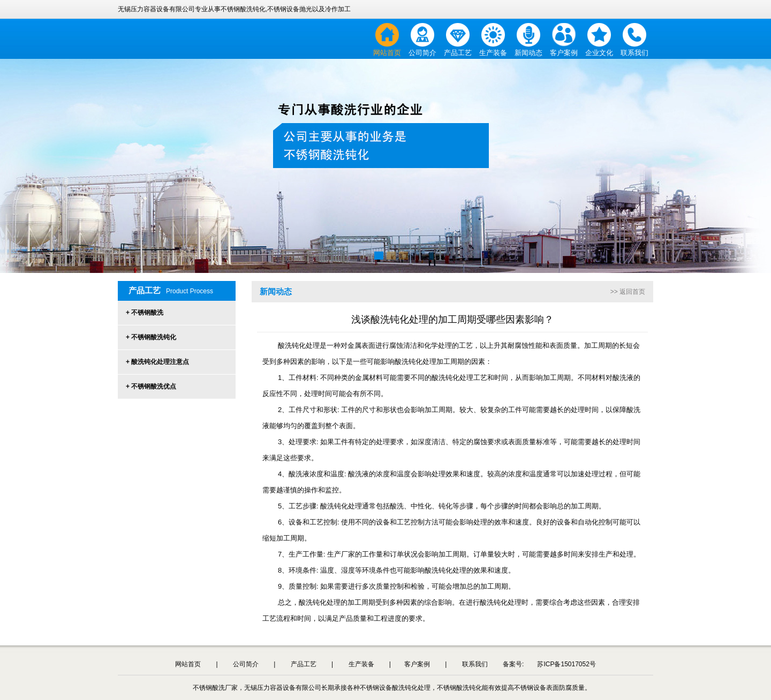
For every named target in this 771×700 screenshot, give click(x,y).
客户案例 (564, 53)
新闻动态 (528, 53)
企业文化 (599, 53)
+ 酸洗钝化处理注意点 (157, 362)
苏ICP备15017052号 (566, 664)
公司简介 (422, 53)
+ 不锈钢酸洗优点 (151, 386)
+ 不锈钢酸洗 (145, 313)
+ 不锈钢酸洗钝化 (151, 337)
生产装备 (493, 53)
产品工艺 (458, 53)
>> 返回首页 (628, 292)
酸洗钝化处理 (341, 506)
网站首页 (387, 53)
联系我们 (634, 53)
